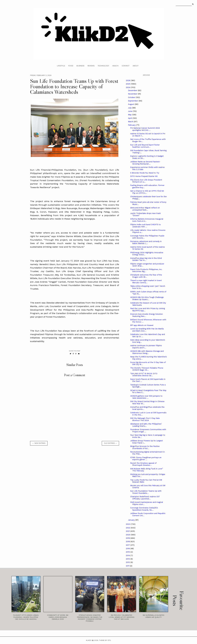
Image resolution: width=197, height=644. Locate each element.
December (133, 90)
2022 (128, 528)
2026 (128, 80)
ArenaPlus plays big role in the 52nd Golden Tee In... (146, 259)
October (132, 97)
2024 (128, 87)
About (136, 66)
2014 (128, 555)
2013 (128, 559)
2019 (128, 538)
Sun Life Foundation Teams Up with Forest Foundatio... (146, 492)
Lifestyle (61, 66)
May (130, 115)
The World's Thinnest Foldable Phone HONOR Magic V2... (147, 369)
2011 (128, 566)
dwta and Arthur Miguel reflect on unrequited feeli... (145, 209)
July (130, 108)
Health (115, 66)
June (130, 111)
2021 (128, 531)
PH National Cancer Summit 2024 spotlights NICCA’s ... (145, 129)
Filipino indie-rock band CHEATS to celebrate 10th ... (145, 226)
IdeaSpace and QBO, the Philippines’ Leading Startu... (146, 425)
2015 (128, 552)
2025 (128, 84)
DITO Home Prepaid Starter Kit (144, 176)
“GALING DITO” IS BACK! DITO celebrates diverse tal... (144, 375)
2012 (128, 562)
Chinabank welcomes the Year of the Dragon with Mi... (146, 276)
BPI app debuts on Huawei (142, 325)
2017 (128, 545)
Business (80, 66)
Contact (126, 66)
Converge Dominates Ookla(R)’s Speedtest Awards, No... (144, 509)
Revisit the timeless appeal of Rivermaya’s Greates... (143, 464)
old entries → (110, 443)
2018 (128, 542)
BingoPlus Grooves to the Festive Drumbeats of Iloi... (145, 447)
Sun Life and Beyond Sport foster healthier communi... (145, 146)
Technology (103, 66)
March (131, 122)
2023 (128, 524)
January (132, 520)
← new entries (39, 443)
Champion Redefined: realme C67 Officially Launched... (145, 498)
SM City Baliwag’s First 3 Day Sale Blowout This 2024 (145, 419)
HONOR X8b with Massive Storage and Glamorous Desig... (147, 352)
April (130, 118)
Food (71, 66)
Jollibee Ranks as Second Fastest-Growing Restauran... (145, 163)
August (131, 104)
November (133, 94)
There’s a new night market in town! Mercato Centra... (146, 282)
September (133, 101)
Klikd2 (89, 640)
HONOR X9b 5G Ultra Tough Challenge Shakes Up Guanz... (147, 298)
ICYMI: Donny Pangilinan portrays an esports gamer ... (146, 459)
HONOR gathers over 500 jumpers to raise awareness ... (146, 397)
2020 (128, 535)
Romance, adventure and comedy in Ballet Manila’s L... (146, 242)
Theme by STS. (105, 640)
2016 (128, 549)
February (132, 125)
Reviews (91, 66)
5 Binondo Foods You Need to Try (145, 173)
